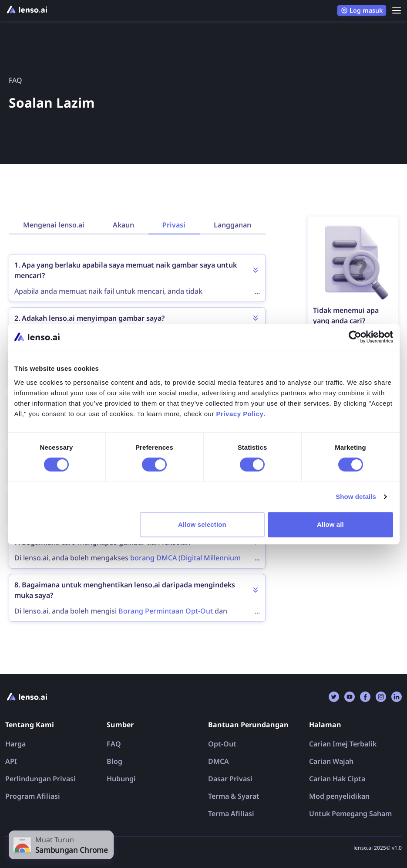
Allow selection (202, 524)
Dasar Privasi (230, 779)
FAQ (114, 744)
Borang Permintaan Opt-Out (166, 611)
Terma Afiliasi (231, 814)
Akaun (123, 225)
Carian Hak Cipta (337, 779)
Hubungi (121, 779)
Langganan (232, 225)
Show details (356, 497)
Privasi (174, 225)
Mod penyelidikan (339, 796)
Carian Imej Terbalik (343, 744)
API (11, 761)
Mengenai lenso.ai (54, 225)
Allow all (330, 524)
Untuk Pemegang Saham (350, 814)
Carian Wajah (331, 761)
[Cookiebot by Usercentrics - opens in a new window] (355, 337)
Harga (15, 744)
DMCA (219, 761)
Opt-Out (222, 744)
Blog (114, 761)
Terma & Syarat (234, 796)
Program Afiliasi (33, 796)
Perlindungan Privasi (40, 779)
